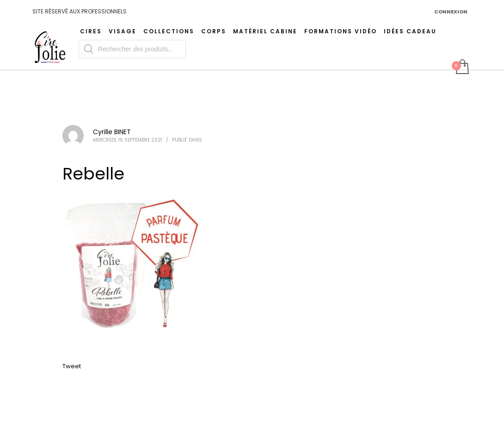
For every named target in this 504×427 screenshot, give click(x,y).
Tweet (72, 366)
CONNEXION (451, 12)
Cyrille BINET (112, 132)
